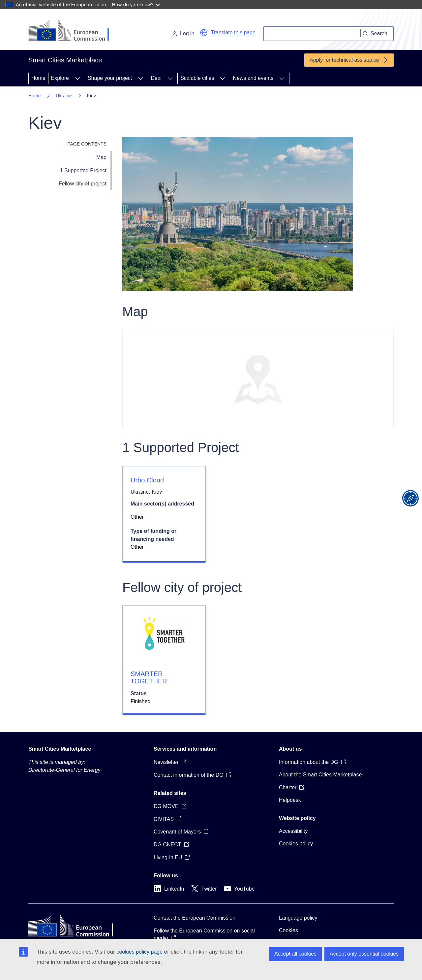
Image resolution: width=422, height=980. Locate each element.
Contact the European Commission (195, 918)
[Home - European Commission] (74, 31)
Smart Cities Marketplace (60, 749)
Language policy (298, 918)
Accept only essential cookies (364, 954)
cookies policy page (139, 952)
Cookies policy (296, 844)
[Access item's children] (77, 78)
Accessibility (293, 831)
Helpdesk (290, 800)
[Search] (312, 34)
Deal (156, 78)
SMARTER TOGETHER (149, 677)
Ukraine (64, 96)
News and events (253, 78)
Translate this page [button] (233, 33)
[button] (204, 33)
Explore (60, 78)
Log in (183, 33)
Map (101, 157)
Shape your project (110, 78)
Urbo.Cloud (147, 480)
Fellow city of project (83, 184)
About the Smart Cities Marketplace (320, 775)
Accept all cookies (295, 954)
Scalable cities (197, 78)
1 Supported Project (83, 170)
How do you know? (136, 4)
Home (38, 78)
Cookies (288, 930)
